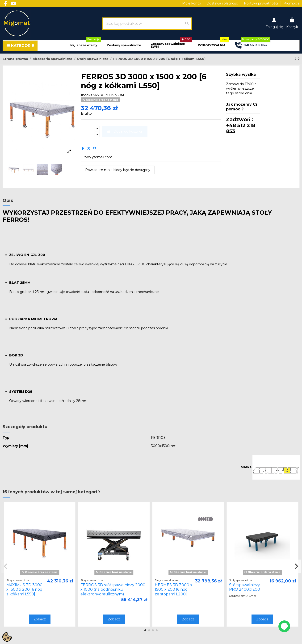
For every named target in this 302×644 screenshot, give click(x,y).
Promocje (292, 3)
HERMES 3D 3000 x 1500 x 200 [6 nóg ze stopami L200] (174, 589)
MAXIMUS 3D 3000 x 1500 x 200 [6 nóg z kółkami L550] (24, 589)
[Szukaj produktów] (187, 24)
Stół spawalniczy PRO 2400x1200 (245, 587)
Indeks (86, 95)
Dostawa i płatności (223, 3)
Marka (246, 467)
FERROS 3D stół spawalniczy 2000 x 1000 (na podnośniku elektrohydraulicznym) (113, 589)
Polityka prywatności (261, 3)
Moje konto (192, 3)
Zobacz (40, 619)
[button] (84, 45)
